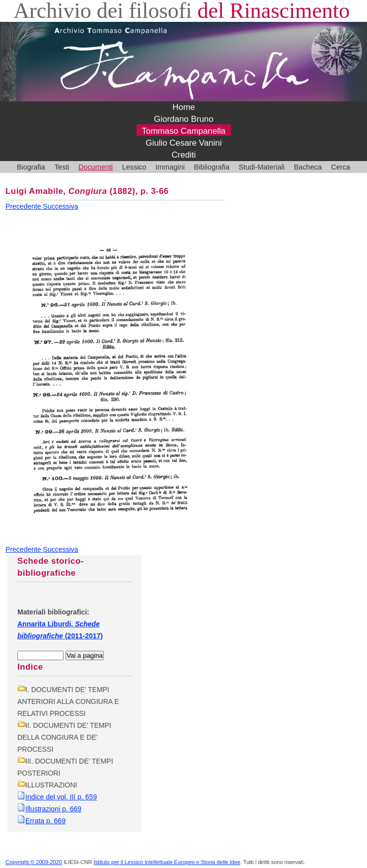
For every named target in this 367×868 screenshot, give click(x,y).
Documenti (96, 167)
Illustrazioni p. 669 (53, 809)
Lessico (134, 167)
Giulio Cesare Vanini (183, 143)
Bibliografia (212, 167)
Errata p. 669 (45, 821)
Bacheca (308, 167)
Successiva (61, 206)
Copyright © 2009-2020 (34, 862)
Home (183, 107)
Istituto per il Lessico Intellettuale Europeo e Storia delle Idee (167, 862)
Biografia (31, 167)
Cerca (341, 167)
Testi (62, 167)
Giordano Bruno (184, 119)
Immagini (170, 167)
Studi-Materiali (262, 167)
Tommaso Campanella (184, 131)
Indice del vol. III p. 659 (61, 797)
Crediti (183, 155)
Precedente (24, 206)
